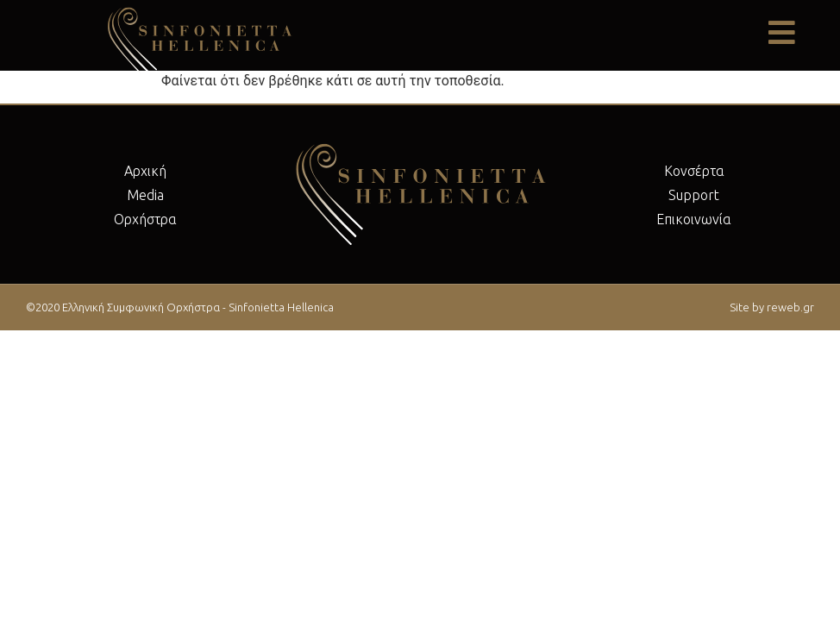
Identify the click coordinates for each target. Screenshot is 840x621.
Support (694, 195)
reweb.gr (790, 307)
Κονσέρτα (694, 171)
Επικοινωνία (694, 219)
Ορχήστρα (145, 219)
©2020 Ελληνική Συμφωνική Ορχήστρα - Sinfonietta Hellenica (180, 307)
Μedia (145, 195)
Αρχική (145, 171)
